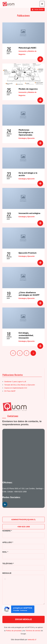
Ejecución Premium (28, 253)
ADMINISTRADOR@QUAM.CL (23, 520)
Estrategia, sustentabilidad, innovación (26, 335)
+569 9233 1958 (20, 492)
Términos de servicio (33, 631)
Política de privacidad (14, 631)
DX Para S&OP (10, 391)
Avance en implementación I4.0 (16, 388)
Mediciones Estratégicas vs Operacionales (26, 132)
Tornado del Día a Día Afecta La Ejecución (20, 385)
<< (13, 353)
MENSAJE (7, 573)
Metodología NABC (27, 48)
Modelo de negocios (28, 89)
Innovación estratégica (29, 213)
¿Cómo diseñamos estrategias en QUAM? (29, 294)
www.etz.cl (32, 640)
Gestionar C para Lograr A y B (15, 382)
